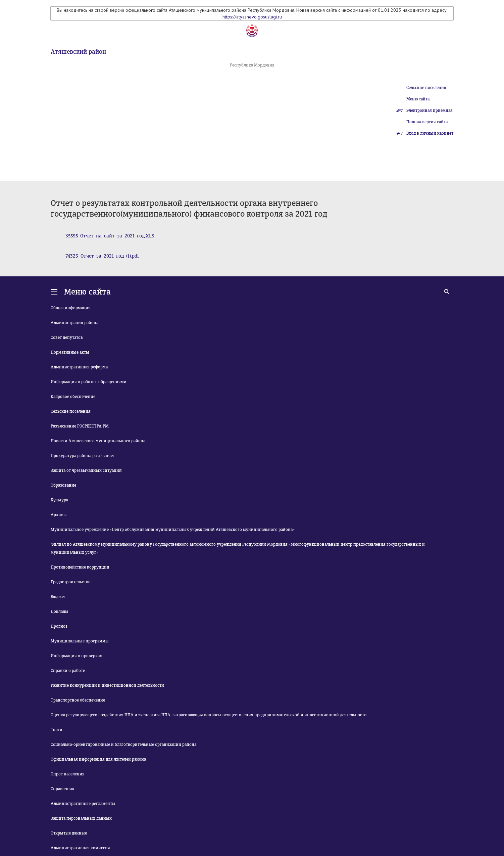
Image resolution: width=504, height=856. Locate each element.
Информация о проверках (76, 656)
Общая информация (71, 308)
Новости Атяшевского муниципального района (98, 441)
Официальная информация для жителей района (98, 759)
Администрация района (74, 323)
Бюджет (58, 597)
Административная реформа (79, 367)
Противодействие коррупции (80, 567)
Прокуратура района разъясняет (83, 456)
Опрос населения (68, 774)
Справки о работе (68, 671)
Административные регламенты (83, 804)
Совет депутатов (67, 337)
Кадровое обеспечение (73, 397)
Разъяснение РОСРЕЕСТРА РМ (80, 426)
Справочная (62, 789)
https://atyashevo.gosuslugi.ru (252, 17)
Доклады (60, 612)
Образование (63, 485)
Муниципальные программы (80, 641)
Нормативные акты (70, 352)
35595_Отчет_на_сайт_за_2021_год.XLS (110, 236)
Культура (59, 500)
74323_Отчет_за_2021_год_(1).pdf (102, 256)
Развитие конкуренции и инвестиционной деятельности (107, 685)
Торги (57, 730)
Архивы (59, 515)
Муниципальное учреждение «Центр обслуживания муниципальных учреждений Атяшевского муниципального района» (173, 530)
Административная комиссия (80, 848)
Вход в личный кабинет (430, 133)
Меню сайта (418, 99)
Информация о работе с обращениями (89, 382)
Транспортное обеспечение (78, 700)
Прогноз (59, 626)
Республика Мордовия (252, 65)
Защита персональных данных (81, 818)
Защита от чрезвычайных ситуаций (86, 470)
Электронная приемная (430, 110)
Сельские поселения (426, 88)
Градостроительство (71, 582)
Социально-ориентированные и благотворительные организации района (123, 745)
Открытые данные (69, 833)
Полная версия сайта (427, 122)
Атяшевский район (78, 52)
